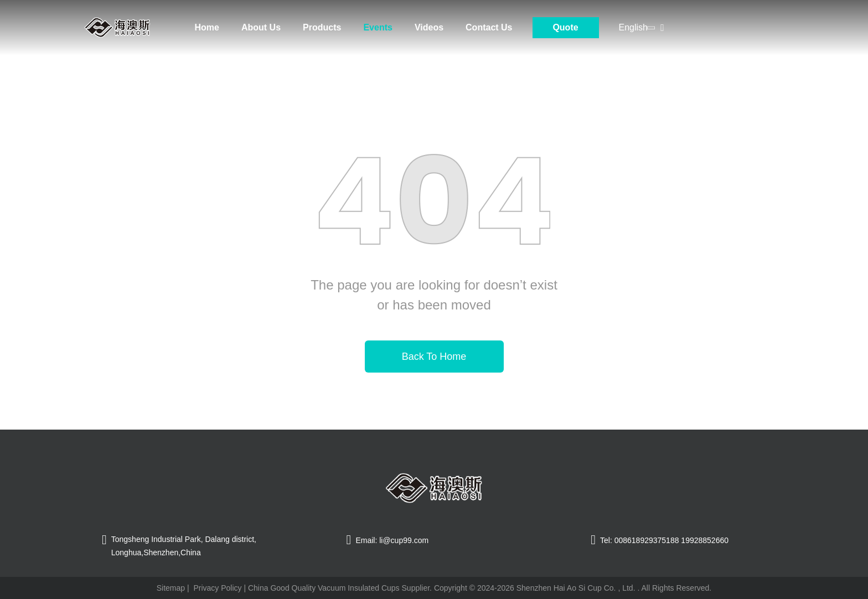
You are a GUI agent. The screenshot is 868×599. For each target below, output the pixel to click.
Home (207, 27)
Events (378, 27)
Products (322, 27)
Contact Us (489, 27)
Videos (429, 27)
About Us (261, 27)
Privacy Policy (217, 588)
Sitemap (171, 588)
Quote (565, 27)
